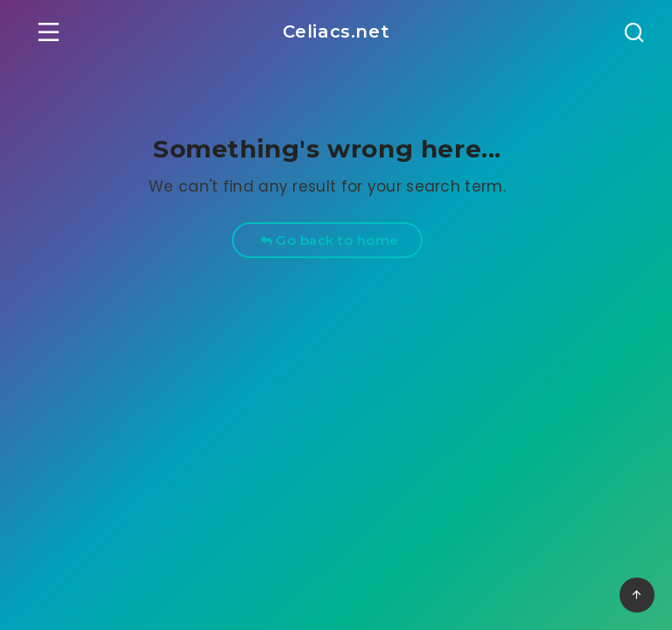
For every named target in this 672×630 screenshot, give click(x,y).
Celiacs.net (336, 31)
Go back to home (329, 240)
